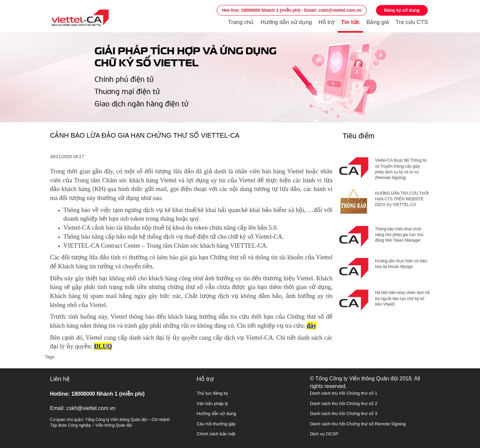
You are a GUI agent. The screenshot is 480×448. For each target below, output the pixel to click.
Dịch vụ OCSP (324, 434)
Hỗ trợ (326, 22)
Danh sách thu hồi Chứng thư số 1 (344, 393)
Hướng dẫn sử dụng (286, 22)
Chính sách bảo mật (216, 434)
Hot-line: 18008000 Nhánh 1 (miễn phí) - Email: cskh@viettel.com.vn (292, 10)
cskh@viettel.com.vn (91, 408)
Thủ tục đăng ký (212, 393)
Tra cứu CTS (412, 22)
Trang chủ (241, 22)
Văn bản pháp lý (212, 403)
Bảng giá (378, 22)
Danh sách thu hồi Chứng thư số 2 (344, 403)
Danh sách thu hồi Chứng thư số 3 (344, 413)
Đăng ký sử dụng (402, 10)
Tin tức (350, 22)
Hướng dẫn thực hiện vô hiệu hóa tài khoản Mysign (401, 264)
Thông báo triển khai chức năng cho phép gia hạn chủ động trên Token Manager (399, 235)
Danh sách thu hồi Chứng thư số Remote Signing (358, 424)
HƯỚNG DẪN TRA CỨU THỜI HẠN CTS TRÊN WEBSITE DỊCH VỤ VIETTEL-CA (402, 199)
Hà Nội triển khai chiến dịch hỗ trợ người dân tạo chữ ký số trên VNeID (402, 298)
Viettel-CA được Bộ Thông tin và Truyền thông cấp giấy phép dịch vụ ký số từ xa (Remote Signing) (401, 169)
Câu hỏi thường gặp (216, 424)
